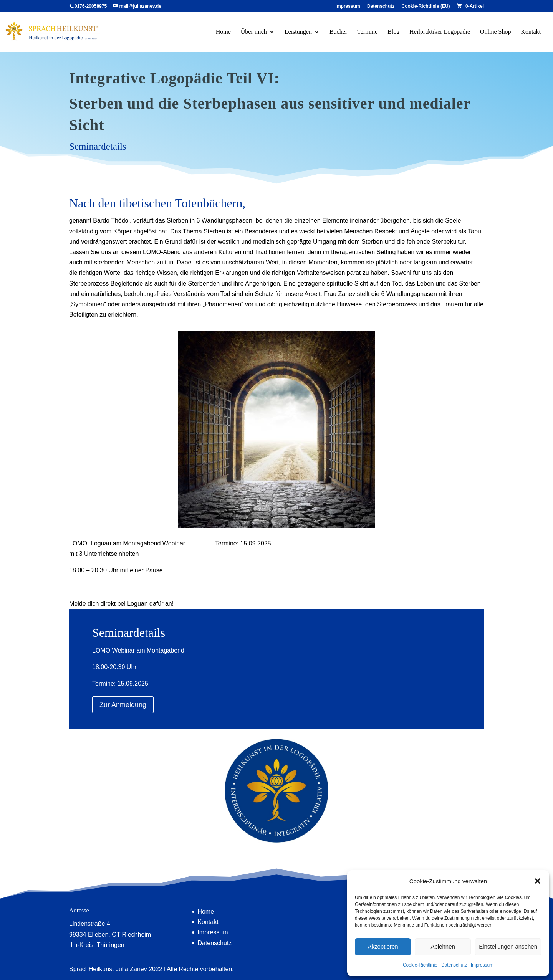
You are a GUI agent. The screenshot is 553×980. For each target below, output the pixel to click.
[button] (538, 881)
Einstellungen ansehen (508, 946)
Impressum (482, 965)
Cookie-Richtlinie (420, 965)
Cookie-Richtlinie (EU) (426, 6)
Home (223, 32)
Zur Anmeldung (123, 705)
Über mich (254, 32)
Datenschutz (454, 965)
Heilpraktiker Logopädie (440, 32)
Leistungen (298, 32)
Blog (393, 32)
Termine (367, 32)
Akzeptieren (383, 946)
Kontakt (531, 32)
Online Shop (495, 32)
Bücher (338, 32)
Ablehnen (443, 946)
